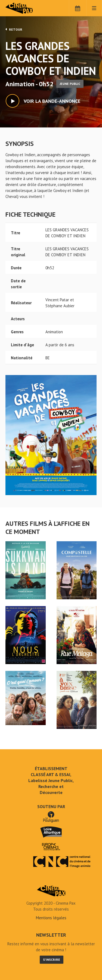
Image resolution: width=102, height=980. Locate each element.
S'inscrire (52, 960)
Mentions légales (51, 918)
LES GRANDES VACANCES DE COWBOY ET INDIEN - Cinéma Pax (51, 891)
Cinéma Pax (28, 8)
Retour (14, 29)
